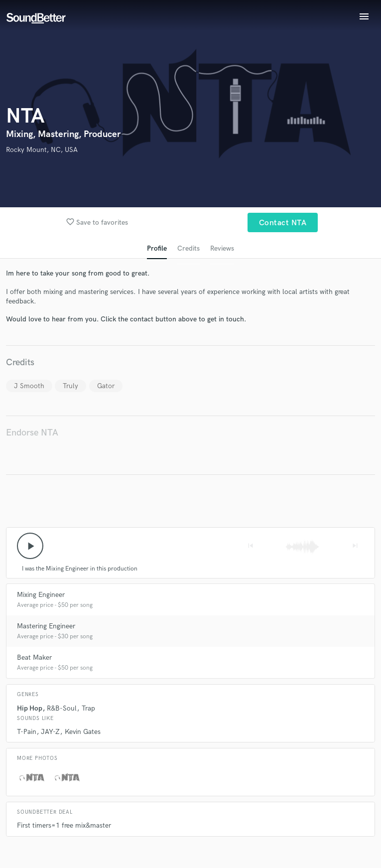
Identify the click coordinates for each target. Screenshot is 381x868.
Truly (70, 386)
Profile (157, 248)
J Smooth (29, 386)
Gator (106, 386)
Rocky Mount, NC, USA (42, 150)
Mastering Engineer (46, 626)
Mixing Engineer (41, 595)
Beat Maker (34, 657)
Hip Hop (30, 708)
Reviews (222, 248)
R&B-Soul (62, 708)
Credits (189, 248)
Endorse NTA (32, 433)
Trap (88, 708)
